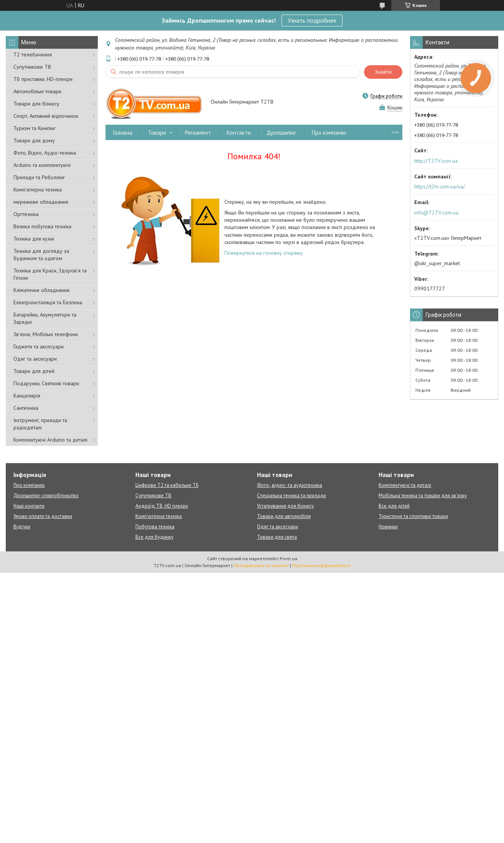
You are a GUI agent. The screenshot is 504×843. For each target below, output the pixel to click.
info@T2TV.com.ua (436, 213)
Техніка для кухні (34, 239)
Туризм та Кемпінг (35, 128)
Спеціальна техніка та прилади (292, 496)
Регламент (198, 133)
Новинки (388, 527)
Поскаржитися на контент (261, 565)
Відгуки (22, 527)
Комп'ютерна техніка (38, 190)
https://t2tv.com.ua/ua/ (440, 186)
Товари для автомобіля (284, 516)
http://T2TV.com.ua (436, 161)
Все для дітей (394, 506)
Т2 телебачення (33, 54)
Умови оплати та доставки (43, 516)
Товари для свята (277, 537)
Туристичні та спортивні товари (413, 516)
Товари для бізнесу (36, 104)
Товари (157, 133)
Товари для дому (34, 140)
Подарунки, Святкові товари (46, 383)
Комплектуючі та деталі (405, 485)
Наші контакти (29, 506)
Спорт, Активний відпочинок (46, 116)
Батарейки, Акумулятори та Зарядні (45, 318)
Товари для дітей (34, 371)
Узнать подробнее (312, 20)
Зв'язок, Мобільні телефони (46, 334)
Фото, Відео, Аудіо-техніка (45, 153)
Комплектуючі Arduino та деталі (50, 440)
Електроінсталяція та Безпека (48, 302)
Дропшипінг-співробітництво (46, 496)
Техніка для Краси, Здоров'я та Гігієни (50, 274)
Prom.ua (288, 558)
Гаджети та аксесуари (39, 346)
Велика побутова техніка (42, 226)
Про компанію (329, 133)
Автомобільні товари (37, 91)
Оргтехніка (26, 214)
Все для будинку (154, 537)
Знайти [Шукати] (383, 72)
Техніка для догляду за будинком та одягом (41, 255)
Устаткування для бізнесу (285, 506)
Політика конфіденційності (321, 565)
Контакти (239, 133)
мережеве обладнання (41, 202)
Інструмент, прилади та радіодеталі (40, 424)
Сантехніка (26, 408)
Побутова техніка (155, 527)
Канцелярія (27, 396)
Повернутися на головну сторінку (264, 253)
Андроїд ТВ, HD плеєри (162, 506)
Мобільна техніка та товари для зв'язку (423, 496)
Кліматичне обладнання (41, 290)
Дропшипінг (281, 133)
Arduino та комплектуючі (42, 165)
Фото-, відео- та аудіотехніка (290, 485)
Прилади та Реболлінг (39, 177)
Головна (123, 133)
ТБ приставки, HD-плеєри (43, 79)
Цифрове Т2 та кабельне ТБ (167, 485)
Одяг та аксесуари (35, 359)
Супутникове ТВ (32, 67)
